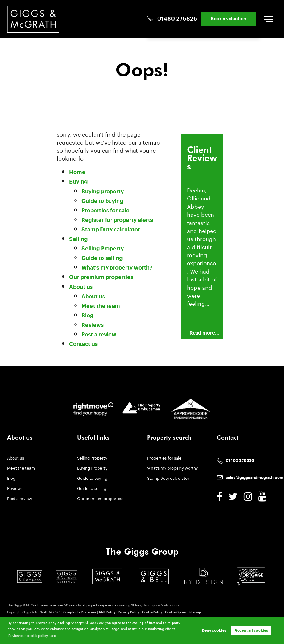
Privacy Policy (129, 612)
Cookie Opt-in (175, 612)
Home (77, 172)
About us (81, 287)
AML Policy (107, 612)
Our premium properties (101, 277)
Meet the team (101, 306)
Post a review (99, 335)
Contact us (83, 344)
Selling (78, 239)
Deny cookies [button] (214, 630)
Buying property (103, 192)
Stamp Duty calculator (111, 230)
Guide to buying (102, 201)
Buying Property (92, 467)
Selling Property (103, 249)
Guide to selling (102, 258)
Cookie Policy (152, 612)
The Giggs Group (142, 552)
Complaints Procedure (80, 612)
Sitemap (195, 612)
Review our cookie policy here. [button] (33, 636)
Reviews (93, 325)
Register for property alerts (117, 220)
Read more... (204, 333)
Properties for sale (105, 211)
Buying (78, 182)
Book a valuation (228, 19)
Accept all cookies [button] (251, 630)
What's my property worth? (117, 268)
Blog (87, 316)
